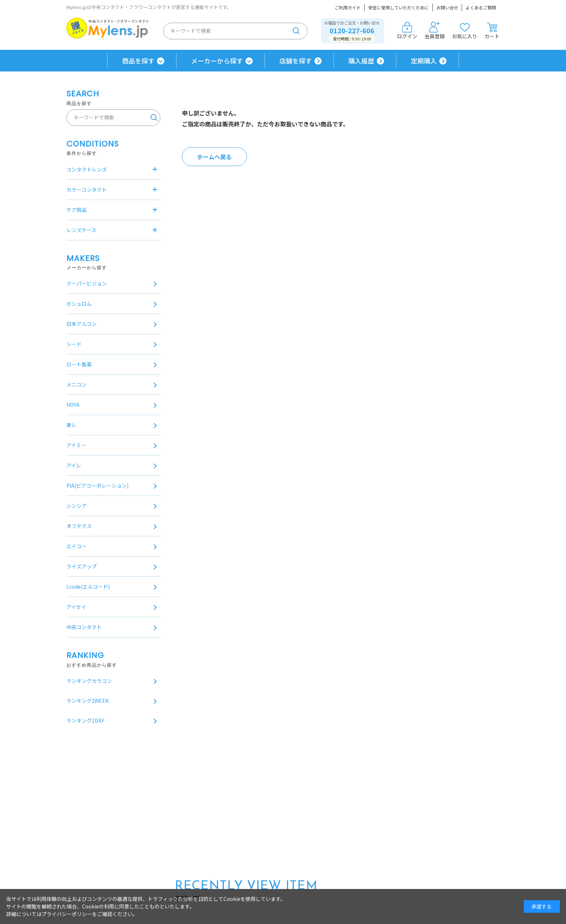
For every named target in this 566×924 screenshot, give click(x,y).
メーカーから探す (217, 61)
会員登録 (435, 31)
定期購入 (424, 61)
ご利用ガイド (348, 7)
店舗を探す (296, 61)
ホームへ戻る (214, 157)
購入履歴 (361, 61)
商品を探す (138, 61)
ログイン (407, 31)
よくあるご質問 (481, 7)
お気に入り (465, 31)
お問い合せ (447, 7)
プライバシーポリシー (67, 914)
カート (492, 31)
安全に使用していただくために (399, 7)
